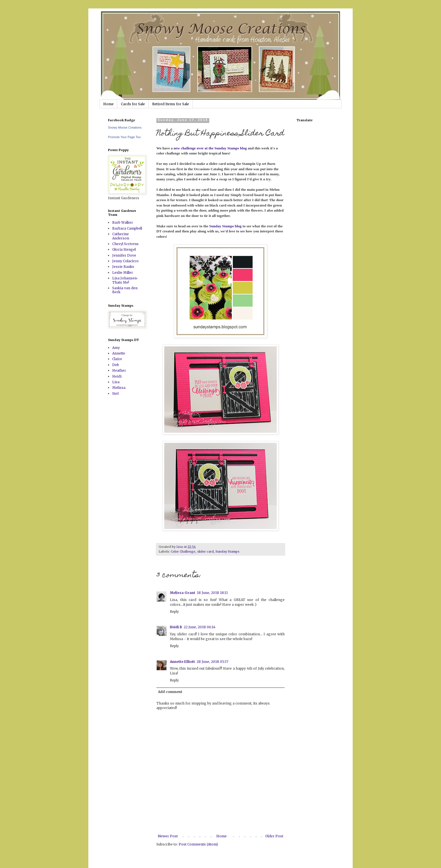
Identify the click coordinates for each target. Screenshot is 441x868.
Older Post (274, 836)
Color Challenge (183, 551)
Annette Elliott (182, 662)
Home (108, 104)
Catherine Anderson (121, 236)
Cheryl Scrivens (125, 244)
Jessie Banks (123, 267)
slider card (205, 551)
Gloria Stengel (124, 249)
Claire (117, 359)
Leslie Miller (123, 272)
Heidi (117, 376)
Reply (174, 612)
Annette (119, 353)
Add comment (170, 692)
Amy (116, 348)
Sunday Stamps (227, 551)
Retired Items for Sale (171, 104)
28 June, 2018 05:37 (212, 662)
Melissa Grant (183, 593)
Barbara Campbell (127, 228)
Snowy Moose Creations (125, 127)
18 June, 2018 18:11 (212, 593)
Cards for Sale (133, 104)
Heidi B (176, 627)
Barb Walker (123, 222)
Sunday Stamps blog (225, 226)
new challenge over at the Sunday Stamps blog (211, 148)
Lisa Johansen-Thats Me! (125, 280)
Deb (116, 365)
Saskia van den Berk (125, 290)
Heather (119, 370)
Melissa (119, 388)
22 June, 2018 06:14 (200, 627)
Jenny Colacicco (125, 261)
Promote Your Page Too (124, 137)
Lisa (116, 382)
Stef (115, 393)
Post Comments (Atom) (198, 844)
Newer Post (168, 836)
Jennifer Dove (124, 255)
